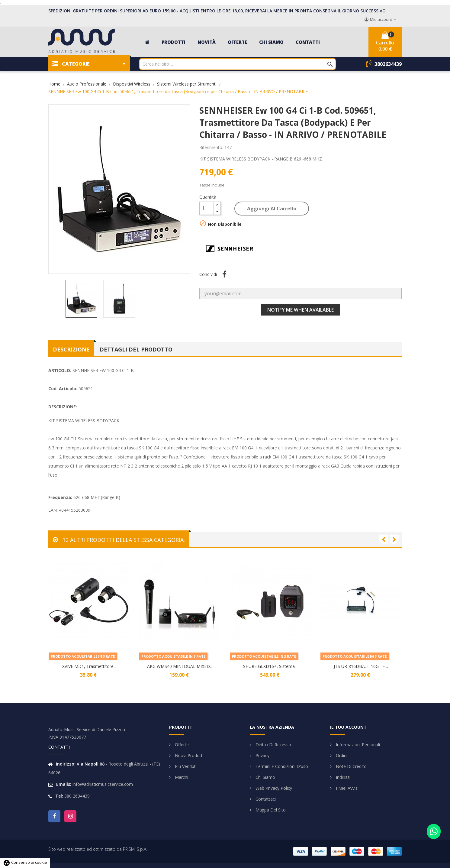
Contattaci (265, 799)
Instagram (70, 816)
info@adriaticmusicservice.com (103, 784)
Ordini (341, 755)
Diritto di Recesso (273, 745)
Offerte (181, 745)
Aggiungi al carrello (272, 209)
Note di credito (351, 766)
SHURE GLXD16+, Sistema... (270, 666)
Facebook (54, 816)
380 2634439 (77, 796)
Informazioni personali (357, 745)
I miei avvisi (347, 788)
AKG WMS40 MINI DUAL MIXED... (180, 666)
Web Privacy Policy (273, 788)
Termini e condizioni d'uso (281, 766)
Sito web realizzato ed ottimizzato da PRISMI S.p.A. (98, 849)
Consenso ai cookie (25, 862)
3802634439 (388, 64)
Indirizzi (342, 777)
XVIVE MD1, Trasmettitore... (89, 666)
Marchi (181, 777)
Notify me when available (301, 310)
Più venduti (185, 766)
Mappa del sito (270, 810)
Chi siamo (265, 777)
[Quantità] (207, 208)
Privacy (262, 755)
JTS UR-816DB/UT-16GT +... (361, 666)
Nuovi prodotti (189, 755)
